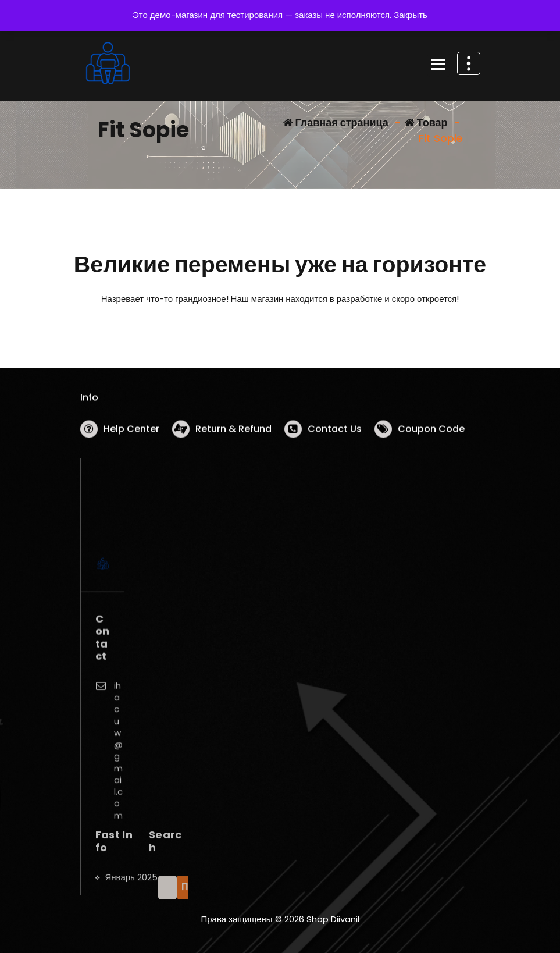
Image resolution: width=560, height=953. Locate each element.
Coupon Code (431, 431)
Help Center (131, 431)
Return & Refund (233, 431)
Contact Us (335, 431)
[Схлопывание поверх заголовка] (469, 63)
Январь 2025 (131, 913)
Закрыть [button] (411, 15)
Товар (426, 122)
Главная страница (336, 122)
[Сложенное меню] (438, 65)
